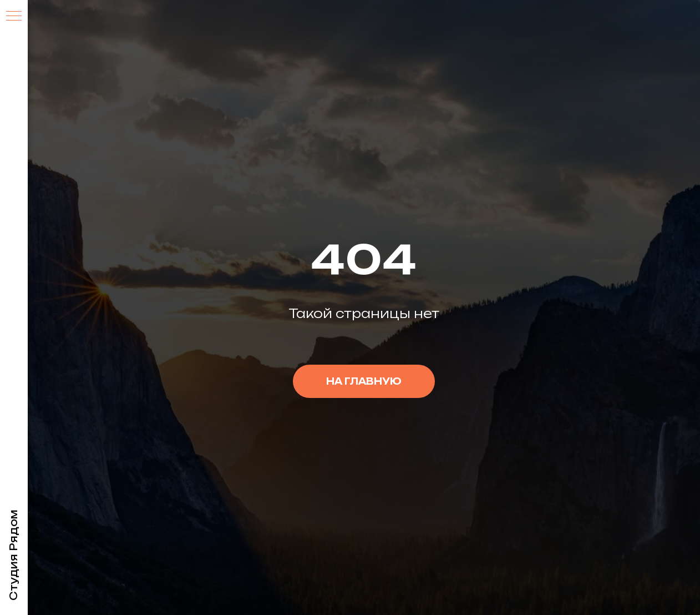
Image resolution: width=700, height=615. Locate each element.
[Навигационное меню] (14, 17)
